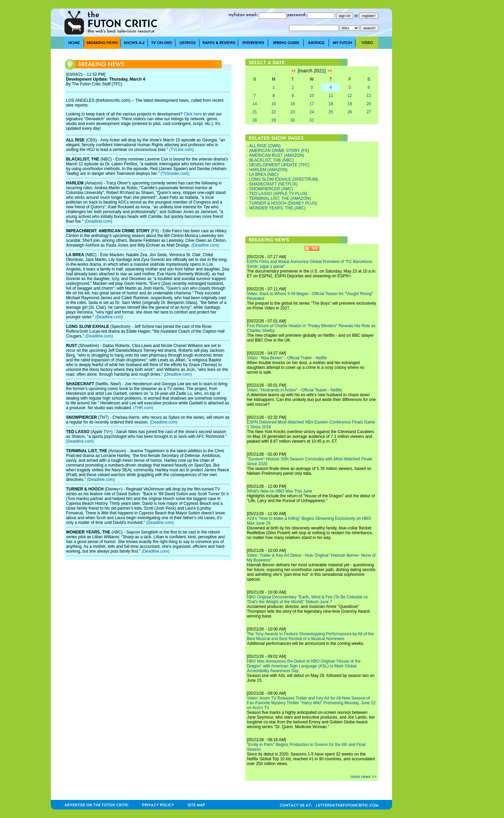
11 (330, 96)
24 (312, 112)
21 (255, 112)
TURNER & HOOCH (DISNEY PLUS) (283, 203)
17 (312, 104)
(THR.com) (143, 408)
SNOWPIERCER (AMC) (271, 189)
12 (350, 96)
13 (369, 96)
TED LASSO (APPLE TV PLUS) (278, 194)
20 (369, 104)
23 (293, 112)
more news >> (363, 777)
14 (255, 104)
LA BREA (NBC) (264, 175)
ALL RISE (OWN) (265, 146)
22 (273, 112)
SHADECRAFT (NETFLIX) (273, 184)
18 (330, 104)
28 (255, 120)
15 (273, 104)
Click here (193, 114)
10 (312, 96)
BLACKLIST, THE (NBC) (271, 160)
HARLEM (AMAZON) (268, 170)
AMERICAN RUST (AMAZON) (277, 155)
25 (330, 112)
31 (312, 120)
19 (350, 104)
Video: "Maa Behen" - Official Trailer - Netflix (287, 358)
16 (293, 104)
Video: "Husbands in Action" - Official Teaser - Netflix (295, 390)
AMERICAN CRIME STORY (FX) (279, 151)
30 (293, 120)
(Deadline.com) (98, 221)
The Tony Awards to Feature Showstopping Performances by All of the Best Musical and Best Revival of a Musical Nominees (311, 636)
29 (273, 120)
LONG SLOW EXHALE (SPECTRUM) (284, 179)
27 (369, 112)
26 (350, 112)
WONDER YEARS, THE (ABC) (277, 208)
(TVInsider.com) (175, 174)
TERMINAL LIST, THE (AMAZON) (280, 198)
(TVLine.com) (182, 150)
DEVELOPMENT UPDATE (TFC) (279, 165)
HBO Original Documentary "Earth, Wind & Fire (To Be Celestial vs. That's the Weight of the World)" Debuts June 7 (308, 599)
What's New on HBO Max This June (280, 491)
